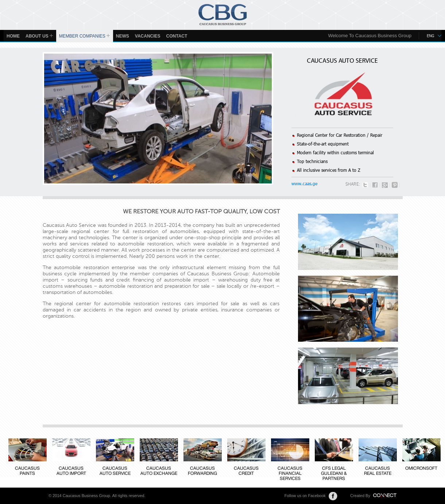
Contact (177, 36)
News (123, 36)
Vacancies (148, 36)
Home (13, 36)
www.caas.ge (304, 183)
